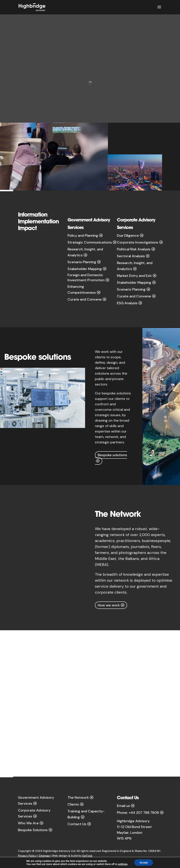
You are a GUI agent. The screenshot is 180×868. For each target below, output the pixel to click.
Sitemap (44, 856)
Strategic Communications (90, 242)
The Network (78, 797)
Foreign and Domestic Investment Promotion (86, 277)
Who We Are (28, 823)
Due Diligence (128, 235)
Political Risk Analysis (134, 249)
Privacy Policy (27, 856)
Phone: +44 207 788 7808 (138, 813)
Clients (73, 804)
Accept (144, 863)
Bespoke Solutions (33, 830)
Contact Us (77, 824)
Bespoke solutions (112, 455)
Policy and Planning (83, 235)
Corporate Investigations (138, 242)
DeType (87, 856)
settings (123, 864)
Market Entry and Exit (134, 276)
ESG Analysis (127, 303)
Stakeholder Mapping (85, 269)
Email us (123, 806)
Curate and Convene (85, 299)
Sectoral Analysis (131, 256)
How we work (109, 605)
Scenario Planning (82, 262)
